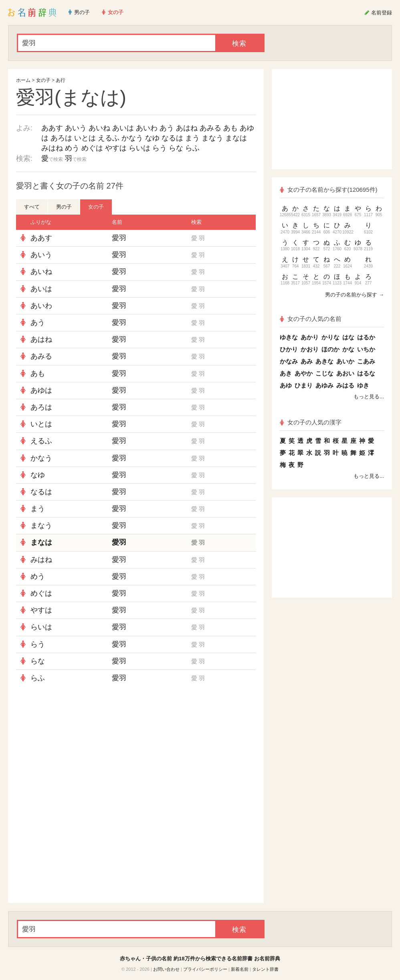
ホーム (23, 80)
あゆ (286, 385)
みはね (52, 148)
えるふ (109, 138)
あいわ (147, 128)
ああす (52, 128)
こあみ (366, 361)
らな (176, 148)
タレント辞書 (265, 969)
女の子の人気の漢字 (311, 422)
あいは (123, 128)
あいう (76, 128)
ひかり (289, 349)
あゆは (41, 390)
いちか (366, 349)
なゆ (152, 138)
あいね (99, 128)
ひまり (304, 385)
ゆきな (289, 337)
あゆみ (324, 385)
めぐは (92, 148)
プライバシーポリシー (205, 969)
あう (167, 128)
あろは (61, 138)
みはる (345, 385)
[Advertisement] (136, 745)
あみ (307, 361)
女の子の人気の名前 (311, 319)
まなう (212, 138)
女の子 (43, 80)
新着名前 (240, 969)
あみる (210, 128)
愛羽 (119, 238)
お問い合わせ (166, 969)
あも (230, 128)
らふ (192, 148)
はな (348, 337)
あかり (310, 337)
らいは (139, 148)
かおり (310, 349)
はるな (366, 373)
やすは (116, 148)
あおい (345, 373)
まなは (236, 138)
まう (192, 138)
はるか (366, 337)
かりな (330, 337)
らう (160, 148)
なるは (172, 138)
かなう (132, 138)
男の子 (64, 207)
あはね (187, 128)
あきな (324, 361)
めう (72, 148)
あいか (345, 361)
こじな (324, 373)
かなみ (289, 361)
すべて (32, 207)
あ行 (61, 80)
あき (286, 373)
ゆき (363, 385)
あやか (304, 373)
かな (348, 349)
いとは (85, 138)
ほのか (330, 349)
